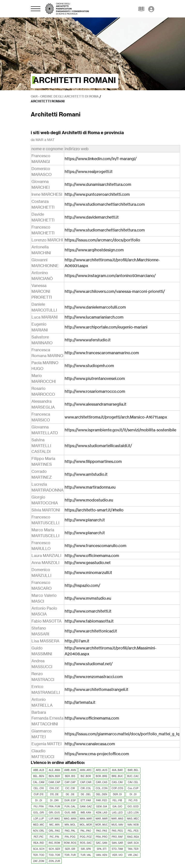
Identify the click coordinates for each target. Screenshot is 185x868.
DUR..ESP (70, 800)
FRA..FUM (54, 807)
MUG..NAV (117, 825)
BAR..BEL (133, 770)
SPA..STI (101, 849)
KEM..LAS (101, 813)
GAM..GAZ (86, 807)
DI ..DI (133, 794)
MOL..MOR (86, 825)
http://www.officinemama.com (92, 556)
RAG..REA (133, 837)
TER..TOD (39, 855)
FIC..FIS (133, 800)
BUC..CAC (133, 776)
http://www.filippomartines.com (93, 461)
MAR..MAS (117, 819)
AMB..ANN (70, 770)
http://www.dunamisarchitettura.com (98, 184)
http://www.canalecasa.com (90, 744)
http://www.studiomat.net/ (89, 664)
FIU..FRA (39, 807)
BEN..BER (54, 776)
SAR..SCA (133, 843)
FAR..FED (102, 800)
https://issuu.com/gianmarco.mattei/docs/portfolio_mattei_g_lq (122, 734)
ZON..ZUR (54, 861)
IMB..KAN (86, 813)
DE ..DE (70, 794)
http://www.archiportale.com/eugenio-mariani (106, 327)
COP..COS (117, 788)
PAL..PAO (86, 831)
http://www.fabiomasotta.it (89, 621)
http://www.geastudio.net (88, 563)
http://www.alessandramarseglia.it (96, 404)
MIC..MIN (54, 825)
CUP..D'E (39, 794)
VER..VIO (117, 855)
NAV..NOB (133, 825)
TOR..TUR (70, 855)
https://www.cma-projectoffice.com (97, 754)
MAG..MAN (70, 819)
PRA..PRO (102, 837)
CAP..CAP (70, 782)
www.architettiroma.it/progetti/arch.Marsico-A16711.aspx (116, 417)
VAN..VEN (102, 855)
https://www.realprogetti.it (89, 172)
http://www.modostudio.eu (89, 500)
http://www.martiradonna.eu (90, 487)
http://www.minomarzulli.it (88, 573)
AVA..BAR (117, 770)
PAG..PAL (70, 831)
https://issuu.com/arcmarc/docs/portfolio (102, 240)
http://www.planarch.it (85, 520)
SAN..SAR (117, 843)
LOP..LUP (39, 819)
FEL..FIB (117, 800)
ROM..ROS (70, 843)
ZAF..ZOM (39, 861)
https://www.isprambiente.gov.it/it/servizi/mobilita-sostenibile (120, 430)
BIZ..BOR (86, 776)
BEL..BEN (39, 776)
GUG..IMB (70, 813)
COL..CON (101, 788)
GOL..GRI (39, 813)
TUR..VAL (86, 855)
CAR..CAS (102, 782)
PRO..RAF (117, 837)
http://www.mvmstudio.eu (88, 598)
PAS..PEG (117, 831)
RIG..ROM (54, 843)
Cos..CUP (133, 788)
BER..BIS (70, 776)
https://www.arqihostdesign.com (94, 250)
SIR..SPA (86, 849)
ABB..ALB (39, 770)
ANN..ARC (86, 770)
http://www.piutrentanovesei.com (95, 378)
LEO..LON (133, 813)
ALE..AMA (54, 770)
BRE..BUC (117, 776)
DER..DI (117, 794)
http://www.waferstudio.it (88, 340)
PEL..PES (133, 831)
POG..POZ (86, 837)
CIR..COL (86, 788)
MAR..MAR (102, 819)
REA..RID (39, 843)
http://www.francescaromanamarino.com (102, 353)
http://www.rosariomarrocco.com (95, 391)
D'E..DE (54, 794)
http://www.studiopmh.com (89, 366)
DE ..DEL (86, 794)
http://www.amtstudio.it (86, 474)
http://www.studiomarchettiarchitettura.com (105, 204)
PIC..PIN (54, 837)
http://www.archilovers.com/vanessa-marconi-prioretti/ (115, 291)
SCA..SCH (39, 849)
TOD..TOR (54, 855)
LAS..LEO (117, 813)
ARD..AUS (102, 770)
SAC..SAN (102, 843)
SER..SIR (70, 849)
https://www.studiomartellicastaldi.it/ (98, 446)
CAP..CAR (86, 782)
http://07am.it (77, 641)
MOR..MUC (102, 825)
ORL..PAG (54, 831)
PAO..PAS (102, 831)
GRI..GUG (54, 813)
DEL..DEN (101, 794)
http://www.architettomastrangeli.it (96, 689)
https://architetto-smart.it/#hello (94, 510)
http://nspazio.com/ (82, 585)
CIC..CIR (70, 788)
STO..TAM (117, 849)
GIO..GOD (133, 807)
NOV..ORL (39, 831)
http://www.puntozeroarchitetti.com (97, 194)
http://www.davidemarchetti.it (92, 217)
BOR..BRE (102, 776)
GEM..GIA (102, 807)
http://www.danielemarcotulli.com (95, 307)
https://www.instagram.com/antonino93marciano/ (110, 276)
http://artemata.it (80, 702)
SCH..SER (54, 849)
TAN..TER (133, 849)
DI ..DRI (54, 800)
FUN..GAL (70, 807)
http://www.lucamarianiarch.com (94, 317)
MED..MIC (39, 825)
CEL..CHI (39, 788)
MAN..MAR (86, 819)
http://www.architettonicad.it (91, 631)
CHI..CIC (54, 788)
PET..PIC (39, 837)
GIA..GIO (117, 807)
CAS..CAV (117, 782)
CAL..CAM (39, 782)
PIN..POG (70, 837)
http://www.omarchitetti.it (88, 611)
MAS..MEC (133, 819)
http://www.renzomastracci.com (94, 677)
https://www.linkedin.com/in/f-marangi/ (101, 159)
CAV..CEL (133, 782)
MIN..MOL (70, 825)
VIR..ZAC (133, 855)
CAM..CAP (54, 782)
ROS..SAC (86, 843)
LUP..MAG (54, 819)
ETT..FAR (86, 800)
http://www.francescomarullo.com (96, 546)
